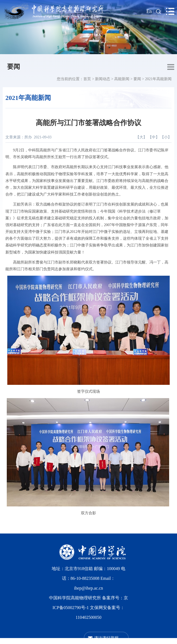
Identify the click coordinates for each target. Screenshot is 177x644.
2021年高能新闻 (158, 79)
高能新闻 (122, 79)
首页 (87, 79)
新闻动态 (103, 79)
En (149, 11)
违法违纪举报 (106, 638)
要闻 (14, 67)
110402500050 (88, 617)
